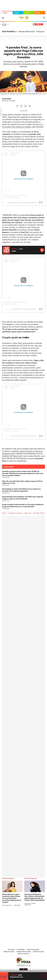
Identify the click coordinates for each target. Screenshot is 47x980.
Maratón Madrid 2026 (27, 31)
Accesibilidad (21, 950)
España (4, 25)
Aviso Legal (11, 950)
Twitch (32, 913)
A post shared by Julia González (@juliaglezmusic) (24, 202)
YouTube (19, 913)
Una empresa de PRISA (23, 960)
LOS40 (5, 13)
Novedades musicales (15, 513)
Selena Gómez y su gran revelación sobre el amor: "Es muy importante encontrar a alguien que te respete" (12, 898)
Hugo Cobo (28, 513)
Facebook (17, 106)
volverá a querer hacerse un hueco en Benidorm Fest (22, 452)
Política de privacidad (33, 950)
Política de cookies (9, 952)
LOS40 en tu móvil (38, 952)
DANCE (27, 13)
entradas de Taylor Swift (12, 456)
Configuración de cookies (24, 952)
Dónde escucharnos (24, 954)
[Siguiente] (44, 31)
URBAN (38, 13)
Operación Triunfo (39, 513)
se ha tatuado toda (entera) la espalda (22, 126)
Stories (36, 913)
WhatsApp (26, 106)
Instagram (11, 913)
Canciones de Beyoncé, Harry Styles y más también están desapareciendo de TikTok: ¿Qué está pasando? (35, 897)
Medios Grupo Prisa (24, 965)
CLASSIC (16, 13)
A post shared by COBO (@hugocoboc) (23, 309)
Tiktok (15, 913)
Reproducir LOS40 (42, 250)
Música (4, 513)
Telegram (30, 106)
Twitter (21, 106)
